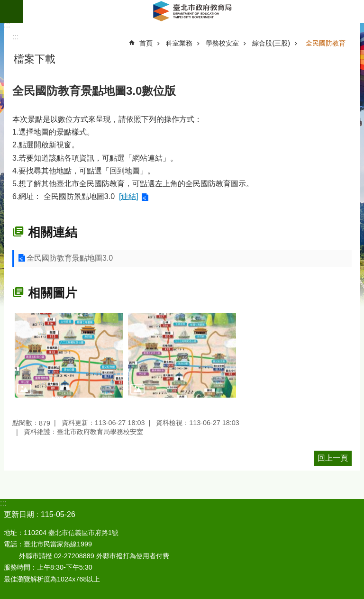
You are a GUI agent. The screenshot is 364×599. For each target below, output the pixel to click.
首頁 (146, 43)
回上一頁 (333, 458)
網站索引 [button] (11, 11)
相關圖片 (53, 293)
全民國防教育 (326, 43)
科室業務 (179, 43)
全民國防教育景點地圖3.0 (70, 258)
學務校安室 (222, 43)
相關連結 (53, 232)
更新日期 (19, 514)
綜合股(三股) (271, 43)
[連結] (129, 196)
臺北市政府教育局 (193, 11)
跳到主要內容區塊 (5, 5)
